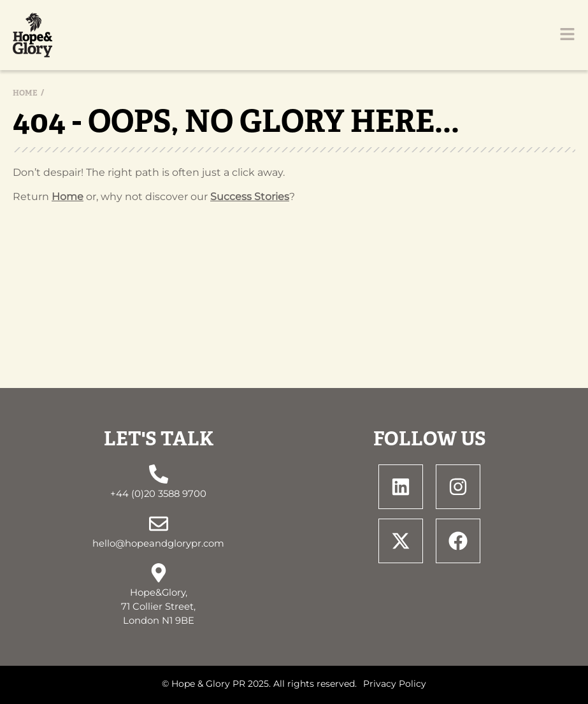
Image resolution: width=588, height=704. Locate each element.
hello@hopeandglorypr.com (158, 543)
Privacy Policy (395, 684)
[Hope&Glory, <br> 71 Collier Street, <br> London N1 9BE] (159, 573)
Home (25, 93)
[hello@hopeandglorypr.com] (159, 524)
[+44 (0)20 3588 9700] (159, 474)
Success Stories (250, 197)
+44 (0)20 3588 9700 (158, 494)
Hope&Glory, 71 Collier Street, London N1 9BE (158, 607)
